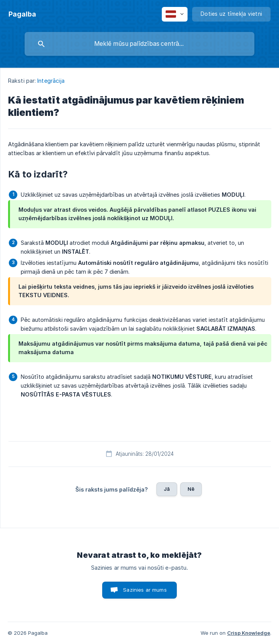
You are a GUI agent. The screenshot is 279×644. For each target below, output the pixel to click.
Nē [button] (191, 489)
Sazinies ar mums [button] (145, 590)
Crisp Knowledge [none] (249, 633)
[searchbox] (139, 44)
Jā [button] (167, 489)
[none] (22, 14)
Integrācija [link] (51, 81)
